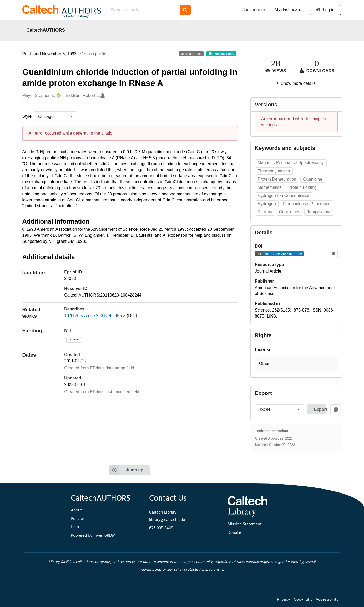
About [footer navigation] (76, 510)
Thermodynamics (274, 171)
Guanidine (313, 179)
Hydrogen (267, 204)
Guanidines (290, 212)
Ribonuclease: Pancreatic (307, 204)
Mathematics (269, 187)
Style (27, 116)
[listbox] (55, 117)
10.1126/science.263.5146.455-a (95, 316)
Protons (265, 212)
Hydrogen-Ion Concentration (284, 196)
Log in (325, 10)
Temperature (319, 212)
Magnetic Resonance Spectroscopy (291, 163)
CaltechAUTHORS (46, 30)
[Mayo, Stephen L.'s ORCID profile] (58, 96)
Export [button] (320, 409)
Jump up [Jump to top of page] (126, 470)
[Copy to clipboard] (333, 254)
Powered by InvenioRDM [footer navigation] (93, 536)
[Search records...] (143, 10)
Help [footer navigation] (75, 527)
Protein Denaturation (277, 179)
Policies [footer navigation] (78, 519)
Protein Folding (302, 187)
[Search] (185, 10)
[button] (296, 364)
